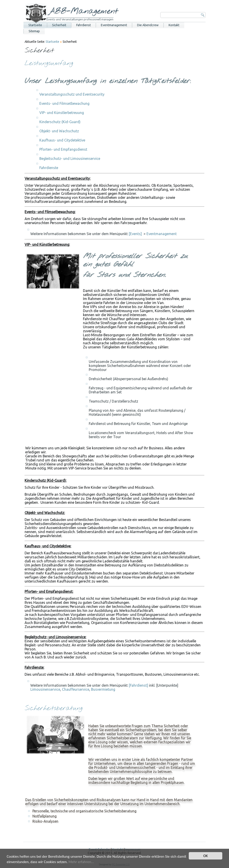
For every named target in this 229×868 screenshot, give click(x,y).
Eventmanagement (114, 25)
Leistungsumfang (49, 63)
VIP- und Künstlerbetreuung (62, 113)
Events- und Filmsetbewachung (64, 103)
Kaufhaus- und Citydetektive (62, 140)
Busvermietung (103, 689)
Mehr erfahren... (81, 862)
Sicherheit (59, 25)
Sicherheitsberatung (54, 708)
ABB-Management (83, 11)
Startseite (35, 25)
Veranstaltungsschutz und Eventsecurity (72, 94)
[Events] (135, 234)
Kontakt (174, 25)
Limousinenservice (45, 689)
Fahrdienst (84, 25)
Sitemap (34, 31)
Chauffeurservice (76, 689)
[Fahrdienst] (138, 685)
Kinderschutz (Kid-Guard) (60, 122)
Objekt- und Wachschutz (59, 131)
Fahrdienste (49, 168)
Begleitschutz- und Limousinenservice (70, 159)
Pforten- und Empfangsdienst (63, 149)
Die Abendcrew (148, 25)
